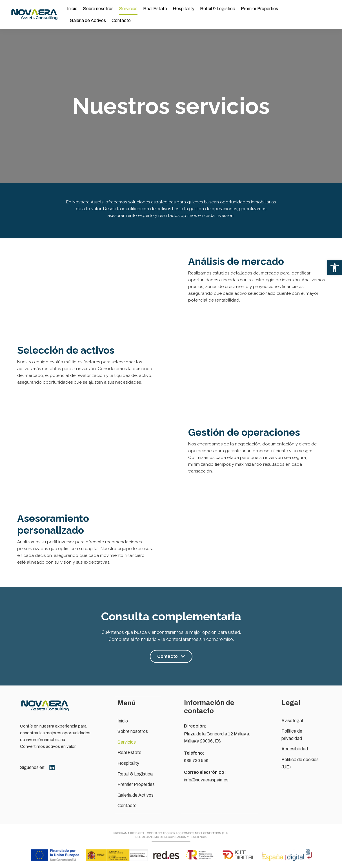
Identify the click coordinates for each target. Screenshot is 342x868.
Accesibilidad (295, 749)
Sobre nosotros (98, 9)
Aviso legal (292, 721)
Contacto (121, 20)
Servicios (128, 9)
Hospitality (184, 9)
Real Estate (155, 9)
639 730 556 (196, 761)
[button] (335, 268)
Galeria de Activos (88, 20)
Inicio (72, 9)
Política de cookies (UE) (300, 763)
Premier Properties (259, 9)
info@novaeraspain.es (206, 780)
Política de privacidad (292, 735)
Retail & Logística (218, 9)
